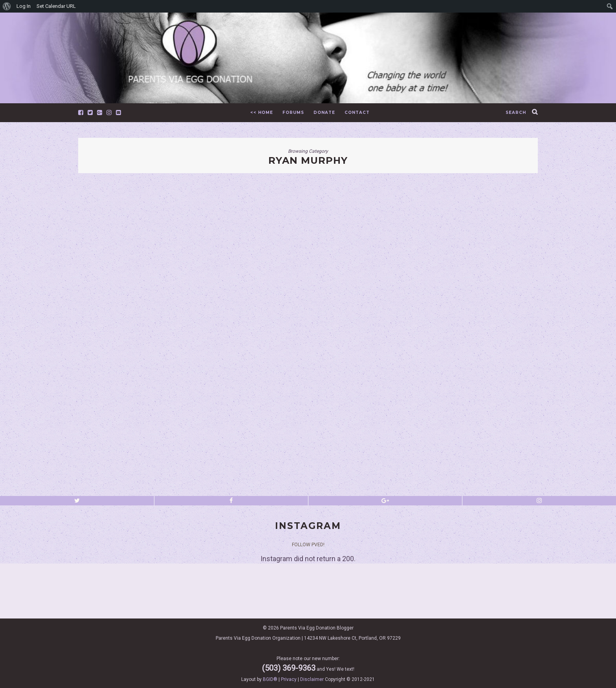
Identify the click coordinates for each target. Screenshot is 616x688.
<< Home (262, 113)
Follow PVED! (308, 545)
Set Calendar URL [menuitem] (56, 6)
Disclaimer (312, 679)
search (516, 113)
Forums (293, 113)
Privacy (289, 679)
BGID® (270, 679)
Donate (324, 113)
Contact (357, 113)
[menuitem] (7, 6)
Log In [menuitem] (24, 6)
